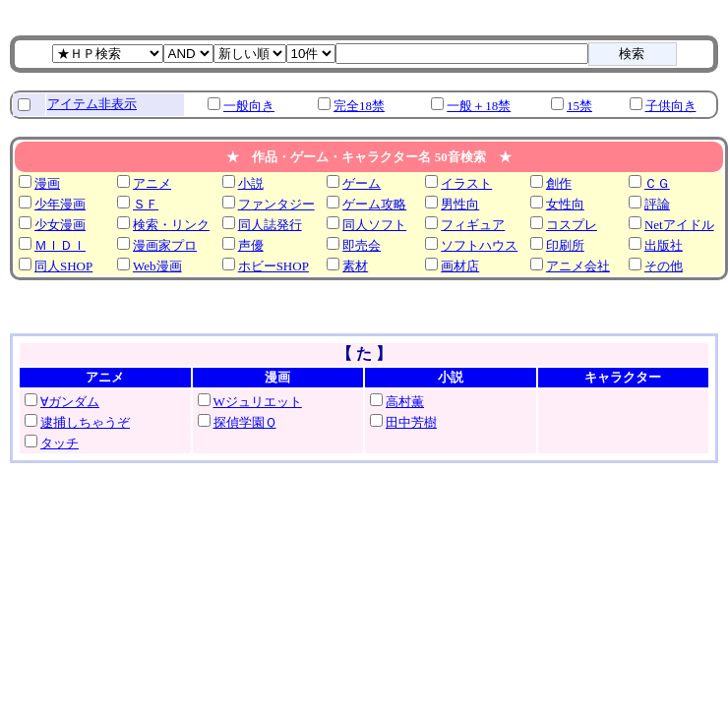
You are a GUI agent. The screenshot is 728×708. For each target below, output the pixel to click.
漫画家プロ (165, 245)
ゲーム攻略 (374, 204)
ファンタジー (276, 204)
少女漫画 (60, 225)
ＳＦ (146, 204)
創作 (559, 183)
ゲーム (362, 183)
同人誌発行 (270, 225)
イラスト (466, 183)
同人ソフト (374, 225)
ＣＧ (657, 183)
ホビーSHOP (273, 266)
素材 (355, 266)
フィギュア (473, 225)
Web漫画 (157, 266)
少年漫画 (60, 204)
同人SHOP (63, 266)
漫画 (47, 183)
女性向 (565, 204)
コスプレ (572, 225)
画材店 (460, 266)
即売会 (362, 245)
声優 (251, 245)
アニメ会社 (578, 266)
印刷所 (565, 245)
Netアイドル (679, 225)
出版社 (664, 245)
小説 (251, 183)
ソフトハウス (479, 245)
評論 (657, 204)
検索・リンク (171, 225)
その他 (664, 266)
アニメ (152, 183)
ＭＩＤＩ (60, 245)
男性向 (460, 204)
